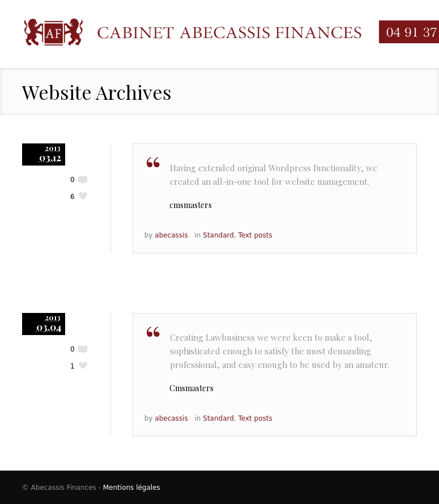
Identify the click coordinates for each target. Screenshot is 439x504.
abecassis (171, 235)
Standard (218, 235)
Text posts (255, 235)
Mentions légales (132, 488)
